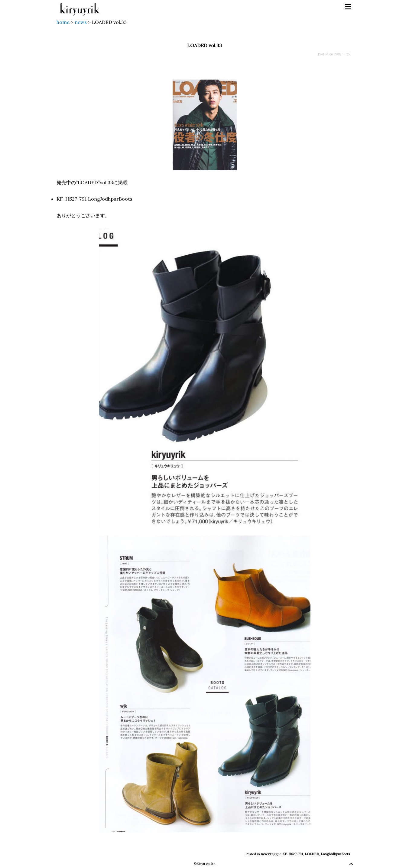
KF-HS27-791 (293, 854)
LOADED (312, 854)
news (265, 854)
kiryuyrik (80, 7)
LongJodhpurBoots (335, 854)
